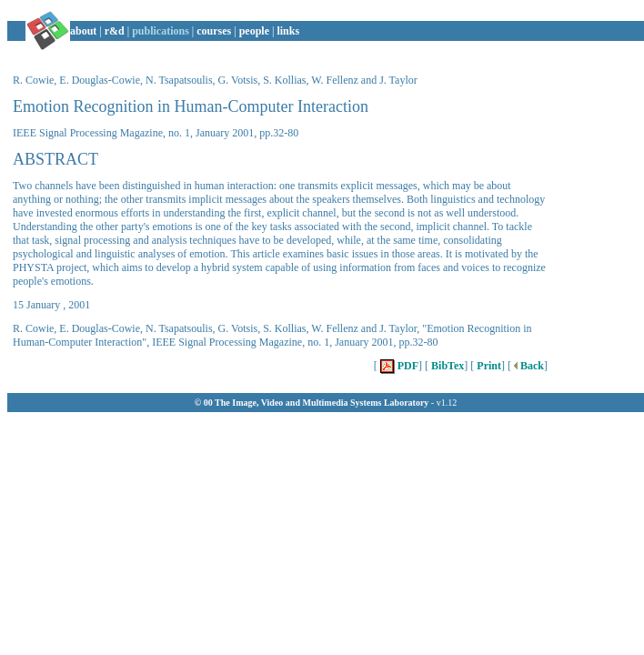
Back (528, 366)
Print (488, 366)
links (288, 31)
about (83, 31)
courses (214, 31)
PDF (398, 366)
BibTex (446, 366)
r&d (115, 31)
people (254, 31)
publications (161, 31)
